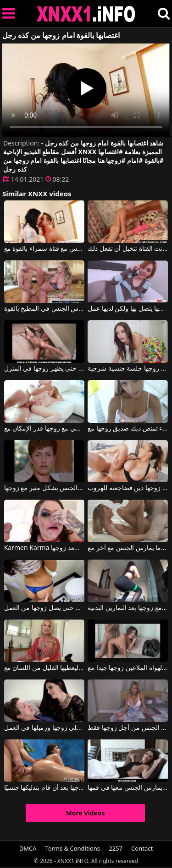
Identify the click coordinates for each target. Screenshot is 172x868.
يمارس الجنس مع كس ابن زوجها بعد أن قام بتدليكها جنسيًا (44, 788)
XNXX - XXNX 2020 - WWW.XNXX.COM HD (86, 14)
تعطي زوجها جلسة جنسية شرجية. (128, 369)
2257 (116, 848)
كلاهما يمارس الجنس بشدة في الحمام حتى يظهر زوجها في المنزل (44, 369)
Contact (142, 848)
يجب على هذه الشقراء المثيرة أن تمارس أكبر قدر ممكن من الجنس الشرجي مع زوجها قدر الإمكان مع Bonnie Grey (44, 429)
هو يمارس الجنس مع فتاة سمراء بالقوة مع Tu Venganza (44, 249)
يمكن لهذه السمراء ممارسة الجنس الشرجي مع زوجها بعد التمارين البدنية (128, 608)
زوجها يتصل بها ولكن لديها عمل (128, 309)
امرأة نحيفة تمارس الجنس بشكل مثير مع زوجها (44, 488)
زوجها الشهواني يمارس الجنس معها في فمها (128, 788)
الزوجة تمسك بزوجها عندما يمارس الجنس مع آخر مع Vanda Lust (128, 548)
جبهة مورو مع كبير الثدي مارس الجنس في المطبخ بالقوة (44, 309)
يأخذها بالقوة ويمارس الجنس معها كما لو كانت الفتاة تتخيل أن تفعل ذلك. (128, 249)
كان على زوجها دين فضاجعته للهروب (128, 488)
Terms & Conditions (73, 848)
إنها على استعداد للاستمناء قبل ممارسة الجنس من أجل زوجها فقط (128, 728)
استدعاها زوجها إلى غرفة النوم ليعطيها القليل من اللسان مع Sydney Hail (44, 668)
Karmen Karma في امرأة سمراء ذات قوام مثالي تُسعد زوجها (44, 548)
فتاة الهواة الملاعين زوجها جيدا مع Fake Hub (128, 668)
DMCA (28, 848)
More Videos (86, 813)
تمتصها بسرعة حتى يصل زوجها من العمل (44, 608)
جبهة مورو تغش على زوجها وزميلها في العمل (44, 728)
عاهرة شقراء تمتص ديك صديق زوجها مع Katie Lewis (128, 429)
